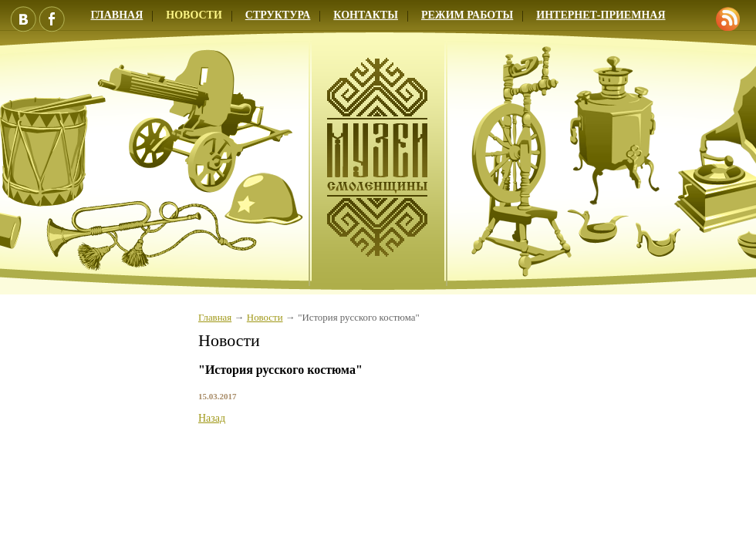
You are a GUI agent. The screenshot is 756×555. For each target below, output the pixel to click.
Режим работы (467, 15)
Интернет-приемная (601, 15)
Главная (215, 318)
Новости (194, 15)
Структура (278, 15)
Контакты (366, 15)
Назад (212, 418)
